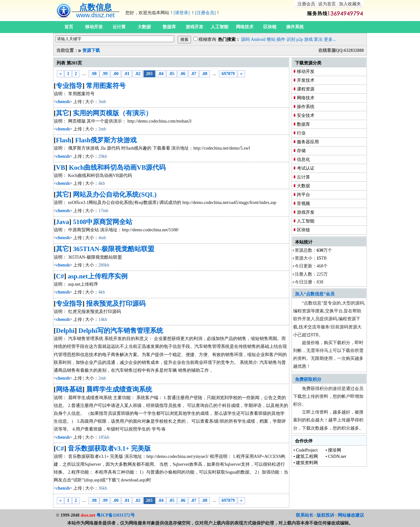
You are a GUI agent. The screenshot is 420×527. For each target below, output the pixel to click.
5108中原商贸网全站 (103, 222)
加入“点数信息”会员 (315, 294)
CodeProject (307, 450)
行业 (301, 133)
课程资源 (306, 89)
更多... (330, 39)
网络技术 (245, 27)
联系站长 (305, 515)
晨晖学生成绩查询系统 (119, 389)
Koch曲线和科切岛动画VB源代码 (117, 167)
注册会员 (306, 4)
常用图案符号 (106, 86)
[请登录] (182, 13)
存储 (301, 151)
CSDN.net (337, 456)
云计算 (119, 27)
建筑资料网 (307, 463)
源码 (245, 39)
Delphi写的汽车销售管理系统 (121, 331)
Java (63, 222)
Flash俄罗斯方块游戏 (106, 140)
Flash (64, 140)
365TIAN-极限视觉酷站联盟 (114, 249)
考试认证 (306, 168)
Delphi (65, 331)
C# (60, 276)
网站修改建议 (351, 515)
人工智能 (220, 27)
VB (60, 167)
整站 (271, 39)
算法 (318, 39)
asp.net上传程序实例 (98, 276)
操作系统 (295, 27)
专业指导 (69, 86)
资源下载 (91, 50)
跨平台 (303, 195)
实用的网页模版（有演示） (112, 113)
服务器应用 (308, 142)
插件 (281, 39)
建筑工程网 (307, 456)
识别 (291, 39)
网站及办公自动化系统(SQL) (115, 195)
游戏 (308, 39)
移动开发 (94, 27)
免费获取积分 (308, 379)
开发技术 (306, 80)
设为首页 (327, 4)
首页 (69, 27)
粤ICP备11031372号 (115, 515)
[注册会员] (205, 13)
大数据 (144, 27)
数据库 (169, 27)
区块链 (270, 27)
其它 (63, 113)
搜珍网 (335, 450)
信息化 (303, 159)
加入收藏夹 (350, 4)
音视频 (303, 203)
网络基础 (69, 389)
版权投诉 (325, 515)
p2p (300, 39)
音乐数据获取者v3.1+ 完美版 (109, 448)
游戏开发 (194, 27)
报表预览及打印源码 (116, 304)
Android (258, 39)
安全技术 (306, 115)
